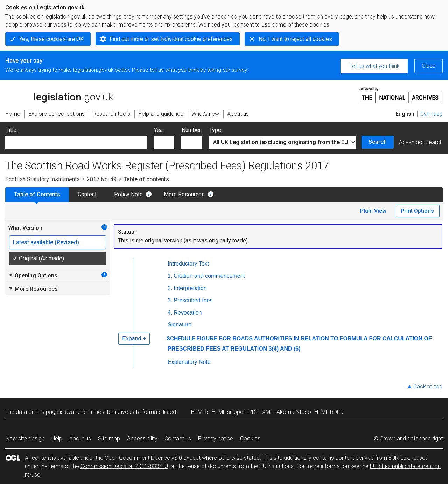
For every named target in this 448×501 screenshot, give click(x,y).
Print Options (417, 211)
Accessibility (142, 439)
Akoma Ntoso (294, 412)
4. (170, 313)
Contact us (178, 439)
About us (80, 439)
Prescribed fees (193, 300)
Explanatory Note (189, 362)
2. (170, 288)
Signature (180, 324)
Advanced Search (421, 142)
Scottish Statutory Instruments (43, 179)
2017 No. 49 (102, 179)
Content (87, 194)
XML (268, 412)
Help (57, 439)
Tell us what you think (374, 66)
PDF (254, 412)
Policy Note (128, 194)
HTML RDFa (329, 412)
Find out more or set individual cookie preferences (171, 39)
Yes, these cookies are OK (51, 39)
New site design (25, 439)
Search (378, 142)
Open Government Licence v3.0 (143, 458)
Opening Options (33, 275)
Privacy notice (216, 439)
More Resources (184, 194)
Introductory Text (188, 264)
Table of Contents (37, 194)
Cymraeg (432, 114)
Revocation (188, 313)
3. (170, 300)
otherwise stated (239, 458)
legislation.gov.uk (59, 94)
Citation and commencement (209, 276)
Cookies (250, 439)
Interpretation (190, 288)
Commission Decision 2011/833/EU (124, 466)
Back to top (428, 386)
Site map (109, 439)
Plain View (373, 211)
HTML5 (200, 412)
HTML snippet (228, 412)
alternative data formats (132, 412)
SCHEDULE (181, 338)
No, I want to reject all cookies (295, 39)
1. (170, 276)
